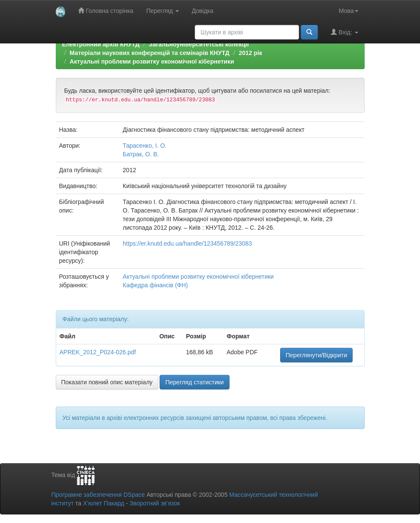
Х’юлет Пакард (103, 503)
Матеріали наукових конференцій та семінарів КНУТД (150, 53)
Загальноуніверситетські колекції (199, 44)
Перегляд (163, 11)
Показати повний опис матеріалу (107, 382)
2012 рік (250, 53)
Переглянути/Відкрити (316, 355)
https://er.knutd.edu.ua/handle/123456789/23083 (187, 243)
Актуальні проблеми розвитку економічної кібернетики (152, 61)
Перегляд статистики (194, 382)
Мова (349, 11)
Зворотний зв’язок (155, 503)
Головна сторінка (106, 11)
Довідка (202, 11)
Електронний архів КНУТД (101, 44)
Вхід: (344, 32)
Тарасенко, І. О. (145, 146)
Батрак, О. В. (141, 154)
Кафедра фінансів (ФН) (155, 285)
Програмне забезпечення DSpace (98, 495)
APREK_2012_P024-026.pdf (98, 352)
